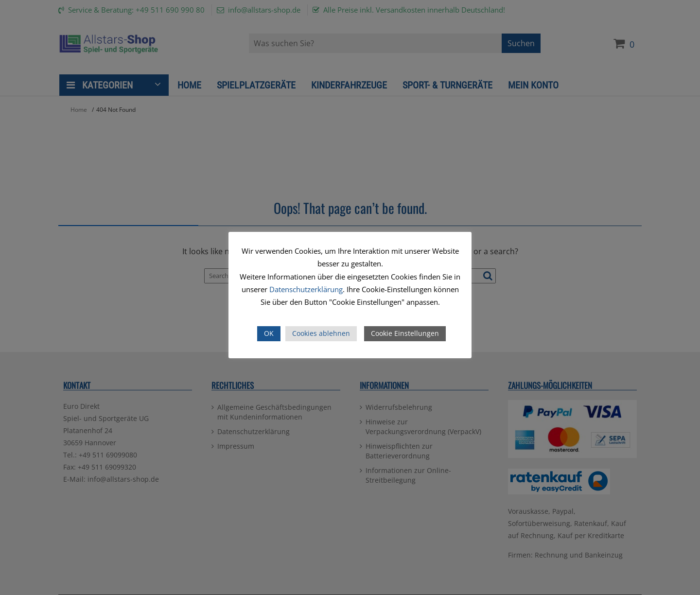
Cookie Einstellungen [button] (405, 333)
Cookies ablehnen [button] (321, 333)
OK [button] (269, 333)
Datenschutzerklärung (306, 289)
